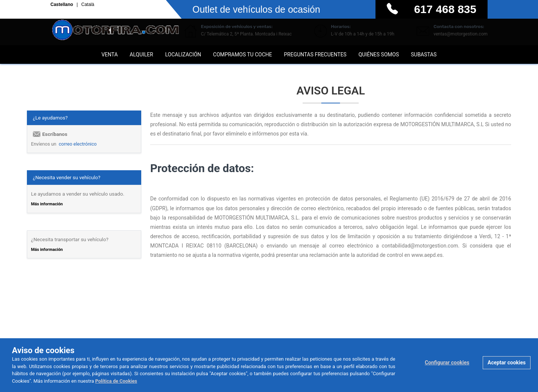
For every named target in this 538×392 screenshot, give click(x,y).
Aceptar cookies (507, 363)
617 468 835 (445, 9)
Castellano (62, 5)
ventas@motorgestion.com (460, 34)
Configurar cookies (447, 363)
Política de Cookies (116, 381)
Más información (47, 204)
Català (88, 5)
